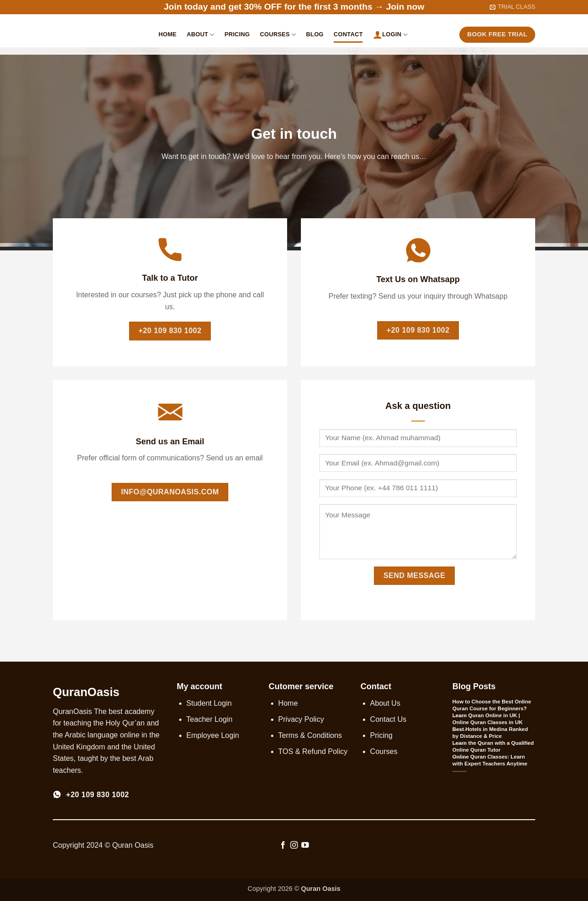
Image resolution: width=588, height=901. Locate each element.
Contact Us (388, 719)
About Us (385, 703)
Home (167, 34)
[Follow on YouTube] (305, 845)
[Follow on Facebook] (283, 845)
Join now (405, 7)
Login (390, 34)
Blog (315, 34)
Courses (278, 35)
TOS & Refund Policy (313, 751)
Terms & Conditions (310, 735)
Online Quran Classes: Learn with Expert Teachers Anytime (490, 760)
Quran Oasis (321, 889)
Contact (348, 34)
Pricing (237, 34)
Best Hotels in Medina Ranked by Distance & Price (490, 733)
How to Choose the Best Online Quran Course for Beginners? (492, 705)
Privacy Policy (301, 719)
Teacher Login (210, 719)
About (200, 35)
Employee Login (213, 735)
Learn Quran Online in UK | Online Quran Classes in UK (488, 719)
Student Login (209, 703)
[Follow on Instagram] (294, 845)
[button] (512, 7)
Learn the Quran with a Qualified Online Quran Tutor (493, 746)
